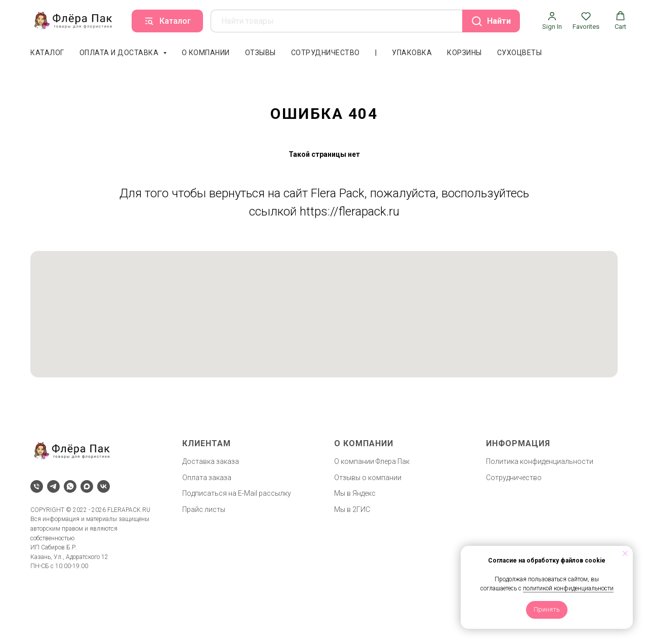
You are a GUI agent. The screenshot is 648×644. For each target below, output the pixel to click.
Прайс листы (204, 509)
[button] (552, 21)
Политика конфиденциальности (540, 461)
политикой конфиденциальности (568, 588)
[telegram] (53, 486)
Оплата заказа (207, 478)
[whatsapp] (70, 486)
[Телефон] (37, 486)
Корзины (464, 53)
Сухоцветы (520, 53)
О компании (206, 53)
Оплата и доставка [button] (120, 53)
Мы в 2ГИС (352, 509)
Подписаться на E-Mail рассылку (237, 493)
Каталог (47, 53)
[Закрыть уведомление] (625, 553)
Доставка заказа (211, 461)
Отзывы (260, 53)
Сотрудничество (326, 53)
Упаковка (412, 53)
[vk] (104, 486)
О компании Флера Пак (372, 461)
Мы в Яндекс (355, 493)
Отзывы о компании (368, 478)
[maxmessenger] (87, 486)
